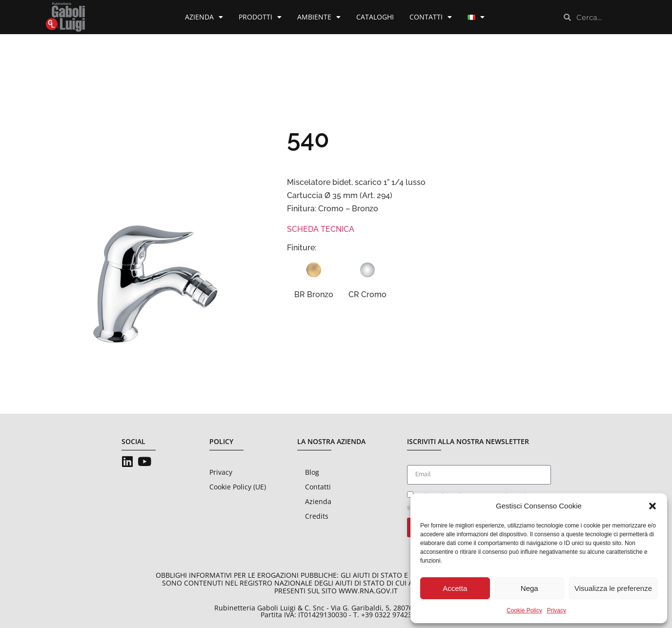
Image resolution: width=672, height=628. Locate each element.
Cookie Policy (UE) (238, 487)
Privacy (557, 610)
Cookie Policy (524, 610)
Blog (312, 472)
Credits (317, 516)
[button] (652, 506)
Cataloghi (375, 17)
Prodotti (260, 17)
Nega (529, 588)
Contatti (431, 17)
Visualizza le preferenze (613, 588)
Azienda (204, 17)
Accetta (455, 588)
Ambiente (319, 17)
